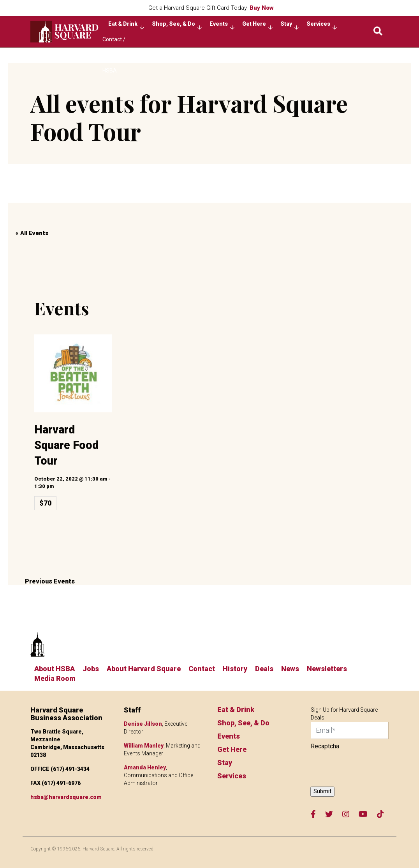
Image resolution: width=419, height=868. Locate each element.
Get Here (257, 26)
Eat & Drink (126, 26)
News (290, 669)
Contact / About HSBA (114, 42)
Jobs (91, 669)
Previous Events (48, 581)
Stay (290, 26)
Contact (202, 669)
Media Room (55, 678)
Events (222, 26)
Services (322, 26)
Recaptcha (325, 746)
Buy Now (262, 8)
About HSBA (55, 669)
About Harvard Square (144, 669)
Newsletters (327, 669)
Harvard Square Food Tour (66, 445)
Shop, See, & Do (177, 26)
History (235, 669)
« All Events (32, 233)
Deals (264, 669)
